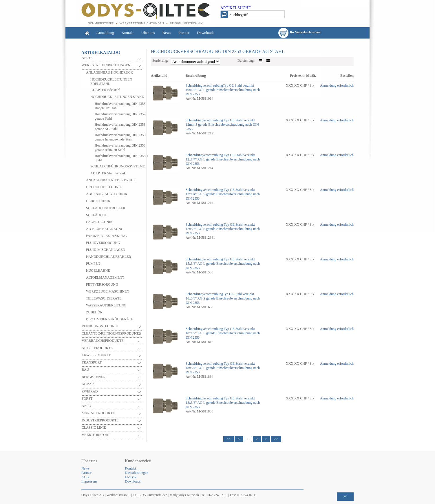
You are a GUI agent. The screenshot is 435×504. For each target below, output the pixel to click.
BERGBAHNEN (94, 377)
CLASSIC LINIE (94, 428)
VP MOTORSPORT (96, 435)
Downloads (205, 33)
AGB (85, 477)
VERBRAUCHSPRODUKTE (103, 341)
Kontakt (128, 33)
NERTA (87, 58)
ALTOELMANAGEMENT (105, 277)
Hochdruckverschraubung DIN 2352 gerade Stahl (120, 116)
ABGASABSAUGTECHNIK (107, 194)
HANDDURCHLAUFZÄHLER (108, 257)
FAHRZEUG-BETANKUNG (106, 236)
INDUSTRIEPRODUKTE (100, 420)
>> (276, 439)
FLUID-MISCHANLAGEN (106, 250)
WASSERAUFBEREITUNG (106, 305)
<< (229, 439)
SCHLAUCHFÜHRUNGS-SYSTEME (118, 166)
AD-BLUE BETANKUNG (105, 229)
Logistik (131, 477)
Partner (184, 33)
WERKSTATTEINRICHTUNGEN (106, 65)
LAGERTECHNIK (99, 222)
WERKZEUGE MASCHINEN (108, 291)
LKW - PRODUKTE (96, 355)
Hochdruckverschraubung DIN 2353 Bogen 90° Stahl (120, 106)
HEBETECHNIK (98, 201)
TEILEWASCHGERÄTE (104, 298)
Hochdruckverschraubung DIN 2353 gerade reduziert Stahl (120, 148)
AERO (86, 406)
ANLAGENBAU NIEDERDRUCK (111, 180)
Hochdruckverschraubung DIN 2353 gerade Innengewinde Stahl (120, 137)
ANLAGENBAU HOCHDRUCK (109, 72)
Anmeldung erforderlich (337, 85)
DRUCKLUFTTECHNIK (104, 187)
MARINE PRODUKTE (98, 413)
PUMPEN (93, 264)
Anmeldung (105, 33)
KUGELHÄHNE (98, 271)
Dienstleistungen (137, 473)
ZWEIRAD (90, 391)
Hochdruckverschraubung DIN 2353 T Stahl (121, 158)
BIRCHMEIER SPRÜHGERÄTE (110, 319)
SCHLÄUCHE (96, 215)
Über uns (148, 33)
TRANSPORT (92, 362)
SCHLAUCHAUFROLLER (106, 208)
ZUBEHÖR (94, 312)
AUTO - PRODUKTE (97, 348)
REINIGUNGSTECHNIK (100, 326)
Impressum (89, 481)
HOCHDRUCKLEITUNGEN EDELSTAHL (111, 82)
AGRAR (88, 384)
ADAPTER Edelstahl (105, 90)
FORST (87, 399)
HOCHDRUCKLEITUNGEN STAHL (117, 97)
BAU (85, 370)
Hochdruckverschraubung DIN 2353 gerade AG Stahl (120, 127)
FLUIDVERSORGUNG (103, 243)
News (167, 33)
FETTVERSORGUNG (102, 284)
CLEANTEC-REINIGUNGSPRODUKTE (111, 333)
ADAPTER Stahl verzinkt (108, 173)
